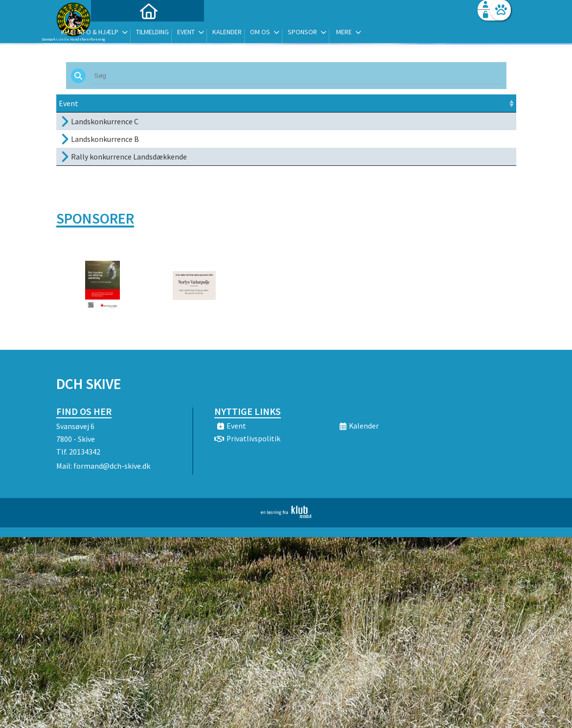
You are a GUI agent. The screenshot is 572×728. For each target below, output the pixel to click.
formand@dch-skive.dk (112, 466)
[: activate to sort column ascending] (495, 103)
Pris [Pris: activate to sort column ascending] (399, 103)
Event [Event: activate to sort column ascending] (69, 103)
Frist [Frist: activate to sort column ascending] (263, 103)
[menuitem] (117, 33)
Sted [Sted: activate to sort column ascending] (297, 103)
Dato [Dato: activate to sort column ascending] (201, 103)
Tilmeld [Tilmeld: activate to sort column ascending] (440, 103)
